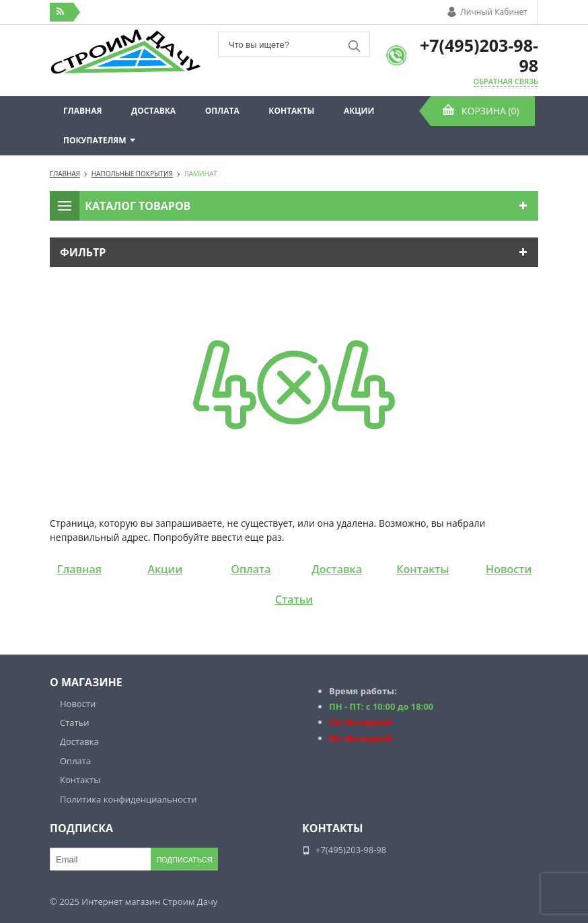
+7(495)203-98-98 (479, 55)
